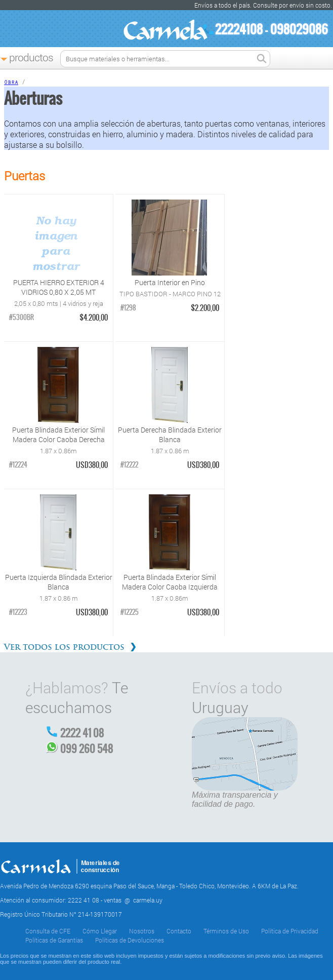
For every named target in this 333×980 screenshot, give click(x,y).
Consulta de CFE (48, 931)
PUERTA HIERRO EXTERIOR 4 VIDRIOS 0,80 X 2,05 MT (59, 287)
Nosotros (142, 931)
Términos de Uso (226, 931)
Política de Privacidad (290, 931)
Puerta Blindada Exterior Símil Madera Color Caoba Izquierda (170, 582)
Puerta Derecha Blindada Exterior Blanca (170, 435)
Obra (11, 83)
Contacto (179, 931)
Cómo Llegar (100, 931)
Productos (31, 57)
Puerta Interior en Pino (170, 282)
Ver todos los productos (64, 647)
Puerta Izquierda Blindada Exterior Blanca (59, 582)
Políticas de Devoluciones (130, 940)
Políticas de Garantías (54, 940)
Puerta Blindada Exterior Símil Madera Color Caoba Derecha (58, 435)
